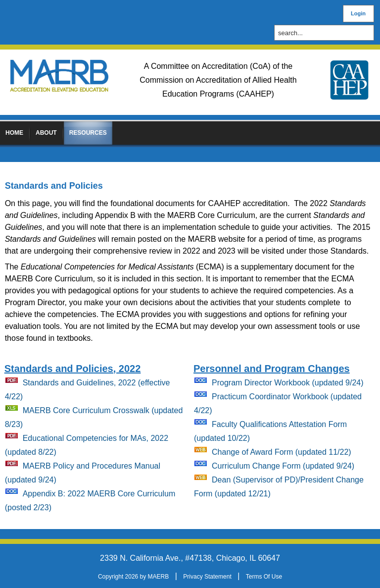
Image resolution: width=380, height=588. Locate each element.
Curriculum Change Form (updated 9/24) (283, 466)
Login (358, 13)
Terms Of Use (264, 577)
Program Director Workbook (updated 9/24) (288, 383)
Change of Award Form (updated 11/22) (282, 452)
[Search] (327, 33)
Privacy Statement (207, 577)
